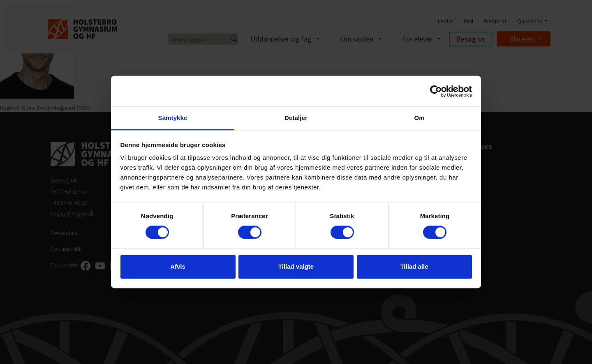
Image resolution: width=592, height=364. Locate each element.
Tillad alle (414, 266)
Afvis (178, 266)
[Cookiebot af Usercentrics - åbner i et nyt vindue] (436, 91)
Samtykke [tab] (173, 118)
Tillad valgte (296, 266)
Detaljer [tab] (296, 118)
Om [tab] (419, 118)
